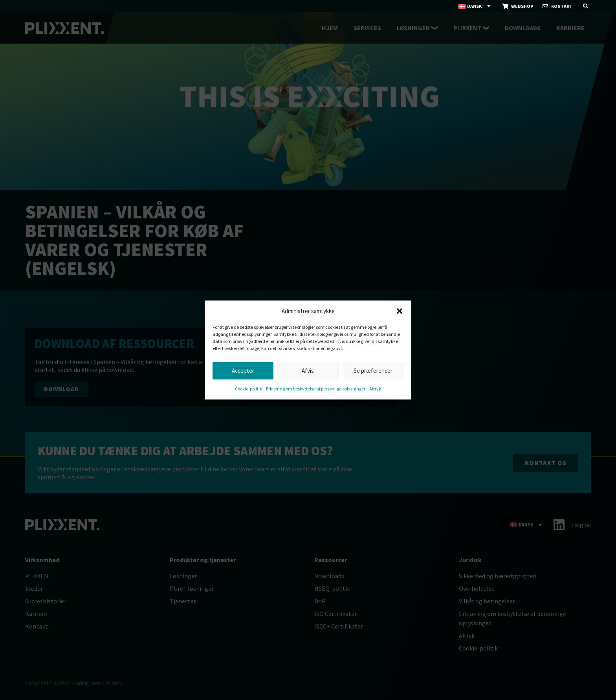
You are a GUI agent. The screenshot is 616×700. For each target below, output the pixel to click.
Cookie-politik (248, 389)
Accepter (243, 371)
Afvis (308, 371)
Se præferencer (373, 371)
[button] (400, 311)
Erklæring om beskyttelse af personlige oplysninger (316, 389)
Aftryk (375, 389)
